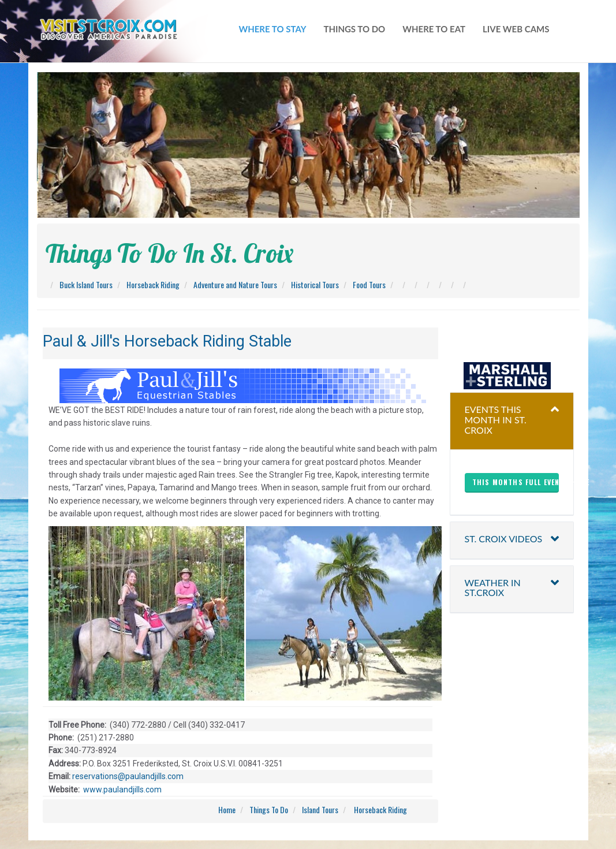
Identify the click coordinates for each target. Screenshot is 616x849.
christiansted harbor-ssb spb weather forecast (512, 339)
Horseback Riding (153, 284)
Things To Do (269, 809)
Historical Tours (315, 284)
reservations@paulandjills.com (127, 776)
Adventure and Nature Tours (235, 284)
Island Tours (320, 809)
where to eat (434, 29)
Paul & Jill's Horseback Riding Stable (167, 341)
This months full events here (516, 482)
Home (227, 809)
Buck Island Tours (86, 284)
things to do (354, 29)
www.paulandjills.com (122, 790)
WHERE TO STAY (272, 29)
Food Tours (369, 284)
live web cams (516, 29)
